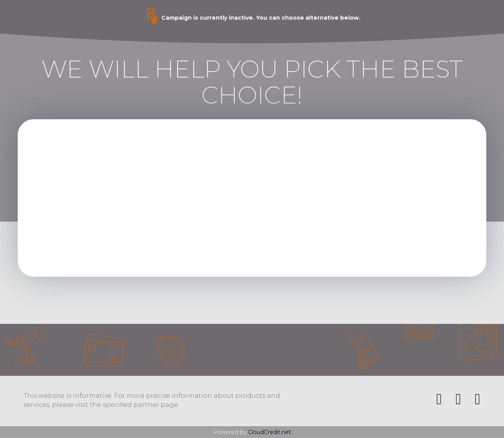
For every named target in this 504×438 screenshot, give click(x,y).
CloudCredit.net (270, 432)
